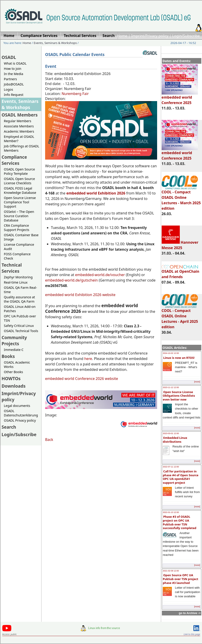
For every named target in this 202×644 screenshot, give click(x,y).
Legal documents (17, 406)
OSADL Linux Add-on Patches (20, 309)
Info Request (14, 95)
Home (122, 36)
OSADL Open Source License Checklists (19, 181)
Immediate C (14, 350)
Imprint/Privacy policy (150, 36)
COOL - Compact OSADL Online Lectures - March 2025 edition (181, 198)
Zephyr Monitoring (18, 277)
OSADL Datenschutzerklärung (21, 413)
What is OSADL (15, 63)
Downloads (14, 386)
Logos (9, 89)
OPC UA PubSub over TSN (20, 318)
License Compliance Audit (19, 247)
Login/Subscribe (186, 36)
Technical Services (12, 268)
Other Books (13, 372)
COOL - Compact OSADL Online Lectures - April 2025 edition (180, 317)
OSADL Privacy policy (20, 420)
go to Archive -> (190, 613)
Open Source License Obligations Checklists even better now (179, 396)
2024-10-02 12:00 (171, 353)
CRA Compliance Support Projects (17, 228)
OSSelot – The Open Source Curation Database (19, 216)
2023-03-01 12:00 (171, 433)
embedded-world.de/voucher (100, 275)
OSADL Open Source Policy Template (19, 171)
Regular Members (18, 121)
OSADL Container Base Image (21, 237)
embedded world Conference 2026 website (82, 379)
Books (8, 356)
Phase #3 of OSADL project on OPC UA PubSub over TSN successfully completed (180, 522)
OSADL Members (20, 115)
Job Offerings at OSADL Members (22, 148)
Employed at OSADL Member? (19, 139)
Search (9, 427)
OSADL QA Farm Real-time (20, 290)
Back (49, 440)
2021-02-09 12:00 (171, 571)
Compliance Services (14, 160)
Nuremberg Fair (75, 94)
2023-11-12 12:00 (171, 387)
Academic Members (19, 131)
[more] (197, 382)
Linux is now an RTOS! (179, 358)
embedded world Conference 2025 (180, 98)
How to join (13, 69)
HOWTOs (11, 378)
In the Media (13, 74)
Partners (10, 79)
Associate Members (19, 126)
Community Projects (14, 340)
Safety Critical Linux (19, 326)
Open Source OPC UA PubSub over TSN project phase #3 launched (180, 579)
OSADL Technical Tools (21, 331)
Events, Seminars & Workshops (55, 43)
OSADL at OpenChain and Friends (180, 272)
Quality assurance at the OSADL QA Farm (19, 299)
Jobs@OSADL (14, 84)
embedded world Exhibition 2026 (96, 193)
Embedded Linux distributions (175, 440)
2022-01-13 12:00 (171, 512)
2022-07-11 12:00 (171, 467)
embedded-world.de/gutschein (71, 280)
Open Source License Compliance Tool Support (20, 202)
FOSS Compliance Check (17, 256)
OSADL (9, 57)
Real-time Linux (16, 282)
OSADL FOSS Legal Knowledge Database (20, 190)
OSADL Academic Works (17, 365)
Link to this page (192, 634)
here (88, 359)
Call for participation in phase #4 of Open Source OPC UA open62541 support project (181, 477)
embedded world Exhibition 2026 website (80, 295)
